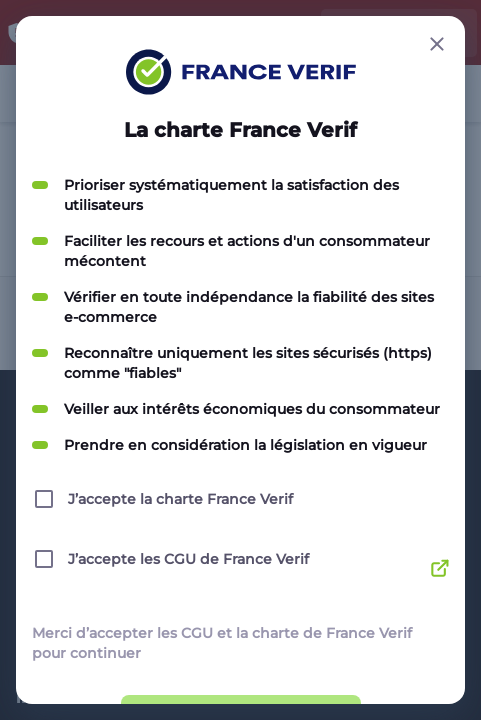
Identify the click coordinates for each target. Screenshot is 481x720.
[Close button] (437, 44)
